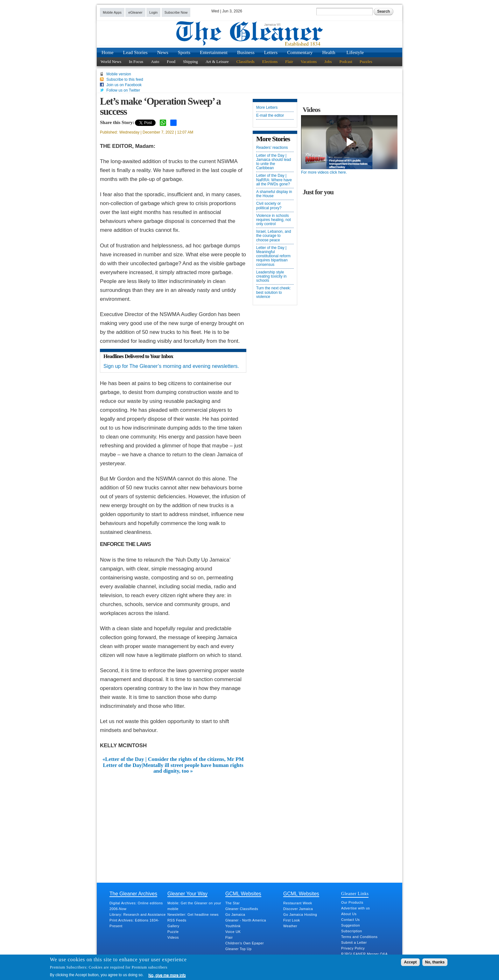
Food (171, 62)
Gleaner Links (355, 894)
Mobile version (119, 74)
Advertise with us (355, 908)
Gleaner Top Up (238, 949)
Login (153, 12)
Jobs (328, 62)
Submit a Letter (354, 942)
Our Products (352, 902)
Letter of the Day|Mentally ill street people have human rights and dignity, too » (173, 768)
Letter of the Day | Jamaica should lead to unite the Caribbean (274, 162)
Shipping (190, 62)
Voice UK (233, 932)
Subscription (351, 931)
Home (108, 52)
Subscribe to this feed (125, 79)
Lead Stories (135, 52)
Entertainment (214, 52)
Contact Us (350, 920)
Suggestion (351, 925)
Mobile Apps (112, 12)
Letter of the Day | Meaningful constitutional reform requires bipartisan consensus (273, 256)
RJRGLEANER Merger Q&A (364, 954)
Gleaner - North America (246, 920)
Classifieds (246, 62)
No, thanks (435, 962)
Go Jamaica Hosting (300, 914)
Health (329, 52)
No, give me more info (167, 975)
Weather (290, 926)
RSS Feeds (177, 920)
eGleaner (135, 12)
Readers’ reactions (272, 148)
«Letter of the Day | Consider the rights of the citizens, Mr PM (173, 759)
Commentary (300, 52)
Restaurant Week (298, 903)
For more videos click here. (324, 172)
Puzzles (366, 62)
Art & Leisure (217, 62)
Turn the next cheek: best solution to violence (274, 292)
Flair (289, 62)
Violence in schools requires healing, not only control (274, 220)
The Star (232, 903)
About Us (349, 914)
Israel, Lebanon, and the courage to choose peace (274, 236)
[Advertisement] (173, 822)
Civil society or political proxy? (269, 206)
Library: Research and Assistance (138, 914)
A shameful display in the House (274, 194)
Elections (270, 62)
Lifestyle (355, 52)
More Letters (267, 108)
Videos (173, 937)
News (163, 52)
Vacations (309, 62)
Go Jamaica (235, 914)
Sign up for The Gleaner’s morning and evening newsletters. (171, 366)
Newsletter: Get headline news (193, 914)
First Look (292, 920)
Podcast (346, 62)
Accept (410, 962)
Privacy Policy (353, 948)
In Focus (136, 62)
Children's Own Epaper (245, 943)
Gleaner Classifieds (242, 909)
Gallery (173, 926)
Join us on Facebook (124, 85)
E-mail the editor (270, 116)
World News (111, 62)
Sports (184, 52)
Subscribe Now (176, 12)
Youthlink (233, 926)
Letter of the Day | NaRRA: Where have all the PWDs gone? (274, 180)
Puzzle (173, 932)
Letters (271, 52)
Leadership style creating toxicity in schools (271, 276)
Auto (155, 62)
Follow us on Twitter (123, 90)
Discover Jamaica (298, 909)
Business (246, 52)
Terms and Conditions (359, 937)
